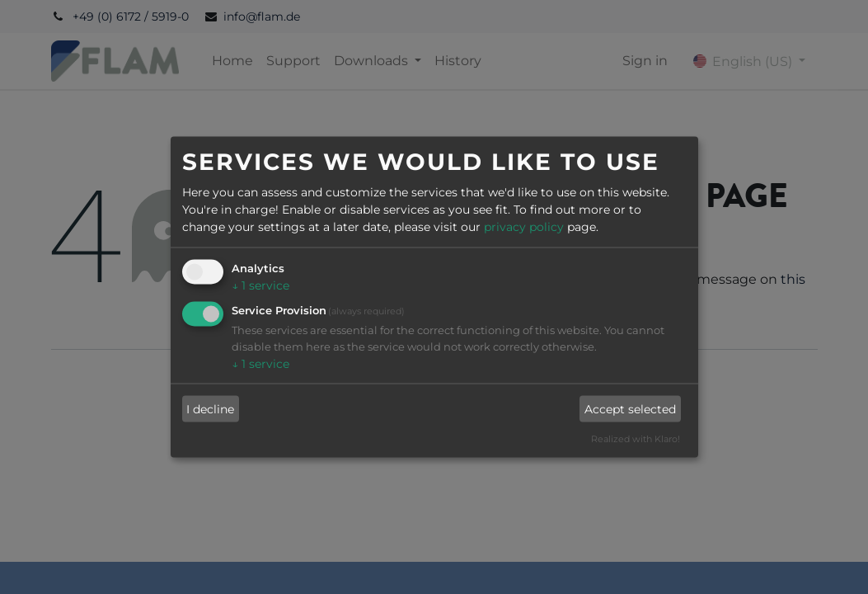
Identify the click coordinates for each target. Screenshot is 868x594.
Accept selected (630, 408)
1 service (260, 285)
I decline (210, 408)
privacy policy (524, 227)
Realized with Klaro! (636, 439)
